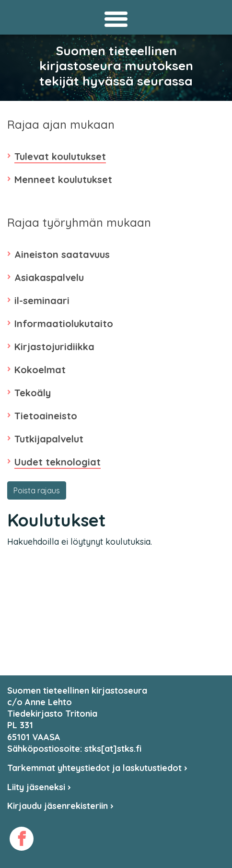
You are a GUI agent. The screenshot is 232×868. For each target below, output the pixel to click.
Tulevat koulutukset (60, 156)
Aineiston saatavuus (62, 254)
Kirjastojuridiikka (54, 347)
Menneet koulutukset (63, 179)
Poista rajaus (37, 490)
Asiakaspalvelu (49, 277)
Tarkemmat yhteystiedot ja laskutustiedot (97, 768)
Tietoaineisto (46, 416)
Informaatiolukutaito (64, 324)
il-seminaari (42, 300)
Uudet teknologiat (58, 462)
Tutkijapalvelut (49, 439)
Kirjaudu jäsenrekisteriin (60, 806)
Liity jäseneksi (39, 787)
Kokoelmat (40, 370)
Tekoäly (33, 393)
